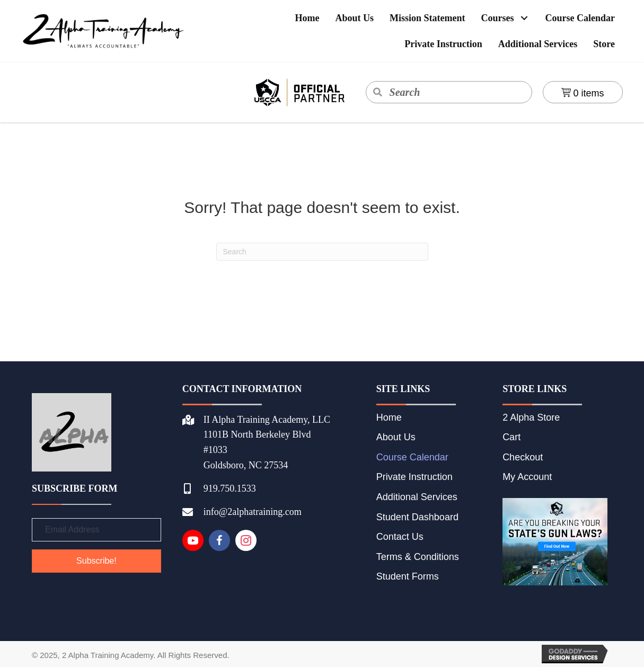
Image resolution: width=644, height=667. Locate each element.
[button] (524, 18)
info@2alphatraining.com (253, 512)
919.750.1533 (230, 488)
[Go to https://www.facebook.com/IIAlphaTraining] (219, 540)
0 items (583, 93)
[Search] (322, 252)
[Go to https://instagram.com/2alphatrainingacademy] (246, 540)
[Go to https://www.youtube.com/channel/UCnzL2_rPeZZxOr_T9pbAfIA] (193, 540)
